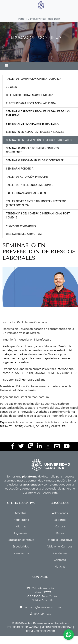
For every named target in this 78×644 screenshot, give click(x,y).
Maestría (21, 513)
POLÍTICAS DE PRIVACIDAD (23, 627)
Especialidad (21, 547)
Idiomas (21, 527)
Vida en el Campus (60, 547)
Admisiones (60, 513)
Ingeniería (21, 533)
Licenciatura (21, 553)
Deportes (60, 520)
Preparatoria (21, 520)
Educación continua (21, 540)
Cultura (60, 527)
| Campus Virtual (36, 19)
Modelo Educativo (60, 540)
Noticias (60, 567)
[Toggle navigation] (6, 66)
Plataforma (60, 553)
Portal (22, 19)
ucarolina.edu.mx (58, 623)
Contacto (60, 560)
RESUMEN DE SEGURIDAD (57, 627)
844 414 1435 (43, 614)
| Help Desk (53, 19)
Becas (60, 533)
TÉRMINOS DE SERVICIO (40, 631)
